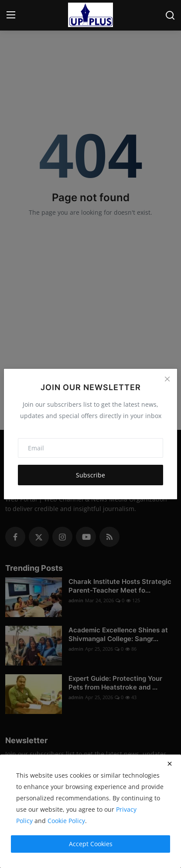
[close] (170, 764)
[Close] (167, 379)
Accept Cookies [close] (91, 844)
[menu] (11, 15)
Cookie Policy (66, 821)
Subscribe (90, 475)
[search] (170, 15)
